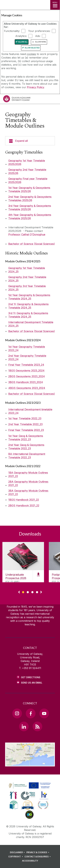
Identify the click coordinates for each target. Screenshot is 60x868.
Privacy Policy (35, 87)
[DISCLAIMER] (18, 852)
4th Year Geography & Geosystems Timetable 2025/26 (30, 217)
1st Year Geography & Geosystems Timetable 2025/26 (29, 189)
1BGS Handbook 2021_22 (24, 500)
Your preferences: (39, 31)
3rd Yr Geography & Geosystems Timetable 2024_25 (28, 315)
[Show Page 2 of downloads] (28, 592)
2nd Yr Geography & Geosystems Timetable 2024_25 (28, 306)
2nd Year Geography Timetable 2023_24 (27, 357)
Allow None (40, 42)
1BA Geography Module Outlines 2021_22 (28, 474)
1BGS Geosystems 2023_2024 (26, 371)
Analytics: (21, 36)
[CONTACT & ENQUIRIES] (38, 857)
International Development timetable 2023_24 (30, 411)
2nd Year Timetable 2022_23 (25, 424)
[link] (29, 786)
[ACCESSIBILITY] (30, 861)
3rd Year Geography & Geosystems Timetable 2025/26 (30, 208)
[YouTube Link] (44, 713)
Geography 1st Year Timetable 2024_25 (27, 270)
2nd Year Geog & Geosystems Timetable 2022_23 (26, 447)
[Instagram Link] (17, 713)
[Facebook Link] (31, 713)
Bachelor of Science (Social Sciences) (32, 244)
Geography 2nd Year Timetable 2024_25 (27, 279)
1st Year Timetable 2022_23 (25, 418)
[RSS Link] (37, 726)
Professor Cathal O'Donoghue (27, 234)
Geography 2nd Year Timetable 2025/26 (27, 171)
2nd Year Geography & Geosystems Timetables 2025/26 (30, 198)
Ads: (38, 36)
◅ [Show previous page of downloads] (19, 592)
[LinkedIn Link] (24, 726)
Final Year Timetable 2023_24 (26, 365)
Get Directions (31, 677)
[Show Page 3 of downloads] (32, 592)
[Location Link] (30, 764)
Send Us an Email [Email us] (32, 683)
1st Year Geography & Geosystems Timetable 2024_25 (29, 297)
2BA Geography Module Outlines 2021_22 (28, 483)
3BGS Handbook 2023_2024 (26, 382)
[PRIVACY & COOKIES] (38, 852)
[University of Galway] (17, 100)
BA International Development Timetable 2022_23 (27, 456)
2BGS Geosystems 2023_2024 (27, 376)
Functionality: (12, 31)
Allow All (23, 42)
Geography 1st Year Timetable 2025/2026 (27, 162)
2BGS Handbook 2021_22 (24, 506)
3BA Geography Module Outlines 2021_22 (28, 492)
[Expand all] (30, 141)
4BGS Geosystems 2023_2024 (27, 388)
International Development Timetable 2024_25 (31, 324)
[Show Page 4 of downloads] (37, 592)
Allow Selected (32, 48)
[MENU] (55, 5)
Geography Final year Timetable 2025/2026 (28, 180)
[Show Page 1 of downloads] (23, 592)
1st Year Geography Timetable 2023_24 (27, 348)
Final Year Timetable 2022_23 (26, 430)
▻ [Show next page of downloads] (41, 592)
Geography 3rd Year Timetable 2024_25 (27, 288)
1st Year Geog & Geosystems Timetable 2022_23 (26, 438)
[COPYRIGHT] (16, 857)
